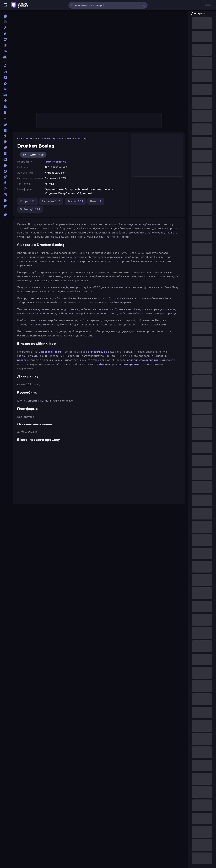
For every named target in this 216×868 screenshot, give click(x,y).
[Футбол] (5, 195)
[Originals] (5, 45)
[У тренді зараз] (5, 34)
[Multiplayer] (5, 51)
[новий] (5, 28)
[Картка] (5, 142)
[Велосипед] (5, 118)
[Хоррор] (5, 200)
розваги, (23, 360)
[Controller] (5, 72)
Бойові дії (50, 139)
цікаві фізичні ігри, (51, 352)
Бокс (62, 139)
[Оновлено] (5, 39)
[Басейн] (5, 101)
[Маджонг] (5, 154)
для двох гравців (128, 364)
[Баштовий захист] (5, 113)
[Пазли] (5, 165)
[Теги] (5, 215)
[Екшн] (5, 136)
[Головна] (5, 16)
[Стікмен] (5, 183)
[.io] (5, 83)
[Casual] (5, 66)
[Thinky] (5, 89)
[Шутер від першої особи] (5, 206)
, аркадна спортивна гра (142, 360)
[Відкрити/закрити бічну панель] (6, 5)
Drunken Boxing (77, 139)
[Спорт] (5, 177)
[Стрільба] (5, 189)
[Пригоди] (5, 171)
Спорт (28, 139)
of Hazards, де (98, 352)
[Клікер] (5, 148)
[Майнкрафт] (5, 159)
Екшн (38, 139)
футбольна (102, 364)
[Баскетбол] (5, 107)
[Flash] (5, 77)
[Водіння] (5, 124)
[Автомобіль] (5, 95)
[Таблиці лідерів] (5, 57)
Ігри (20, 139)
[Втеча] (5, 130)
